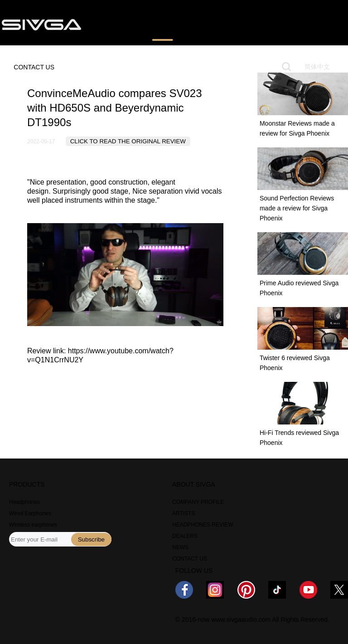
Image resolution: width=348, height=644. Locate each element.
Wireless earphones (33, 525)
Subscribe (91, 539)
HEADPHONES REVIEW (203, 525)
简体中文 (317, 67)
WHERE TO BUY (217, 24)
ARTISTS (184, 513)
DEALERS (185, 536)
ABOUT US (309, 24)
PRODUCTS (114, 24)
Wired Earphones (30, 513)
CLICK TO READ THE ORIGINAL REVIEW (128, 141)
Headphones (24, 502)
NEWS (267, 24)
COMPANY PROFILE (198, 502)
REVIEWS (162, 24)
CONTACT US (34, 67)
